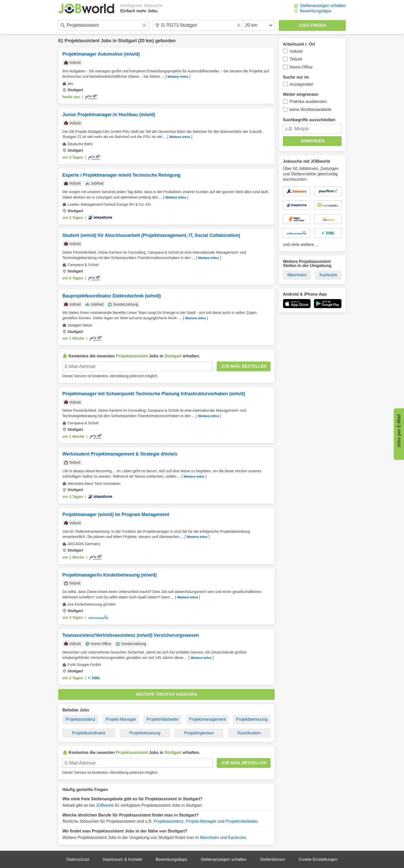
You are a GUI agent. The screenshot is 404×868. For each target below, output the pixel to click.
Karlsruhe (237, 837)
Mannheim (209, 837)
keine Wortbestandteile (310, 110)
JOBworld (105, 805)
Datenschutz (78, 859)
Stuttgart (127, 41)
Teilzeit (296, 59)
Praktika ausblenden (308, 102)
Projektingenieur (199, 733)
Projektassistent (82, 41)
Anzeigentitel (301, 84)
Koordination (249, 733)
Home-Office (301, 67)
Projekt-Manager (121, 719)
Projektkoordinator (89, 733)
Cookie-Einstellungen (318, 859)
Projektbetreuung (252, 719)
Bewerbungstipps (316, 11)
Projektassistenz (81, 719)
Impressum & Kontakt (123, 859)
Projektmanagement (207, 719)
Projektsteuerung (145, 733)
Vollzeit (296, 51)
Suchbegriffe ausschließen (309, 120)
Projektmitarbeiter (162, 719)
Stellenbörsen (273, 859)
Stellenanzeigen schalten (323, 6)
